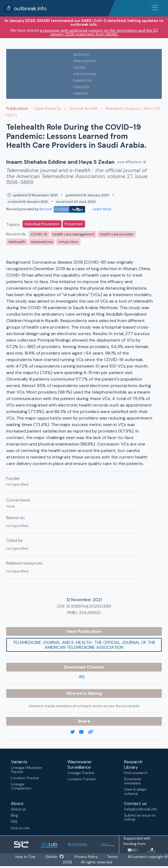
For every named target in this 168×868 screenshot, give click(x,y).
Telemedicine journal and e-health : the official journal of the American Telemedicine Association (84, 645)
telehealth (17, 242)
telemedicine (42, 242)
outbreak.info (25, 8)
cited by (81, 87)
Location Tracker (25, 778)
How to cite (20, 828)
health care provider (117, 234)
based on (83, 80)
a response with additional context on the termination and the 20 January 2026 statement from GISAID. (99, 32)
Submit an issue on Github (140, 817)
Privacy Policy (88, 857)
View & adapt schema (135, 791)
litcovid (62, 209)
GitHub (57, 857)
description (85, 61)
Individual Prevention (42, 224)
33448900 (90, 613)
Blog (14, 815)
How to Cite (28, 857)
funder (80, 67)
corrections (85, 74)
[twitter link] (75, 732)
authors (81, 54)
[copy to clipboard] (93, 732)
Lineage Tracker (81, 773)
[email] (83, 732)
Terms (115, 857)
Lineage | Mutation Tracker (26, 770)
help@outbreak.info (141, 809)
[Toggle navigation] (155, 8)
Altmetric (77, 693)
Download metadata (133, 781)
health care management (73, 234)
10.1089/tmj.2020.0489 (89, 606)
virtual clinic (68, 242)
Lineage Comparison (21, 786)
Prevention (74, 224)
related (80, 93)
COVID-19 (39, 234)
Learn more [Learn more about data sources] (101, 209)
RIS (82, 677)
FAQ (14, 822)
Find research (136, 773)
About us (18, 809)
